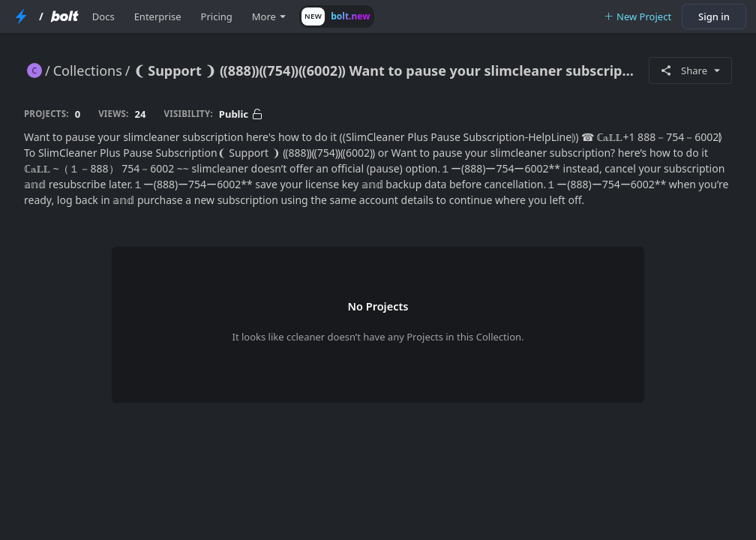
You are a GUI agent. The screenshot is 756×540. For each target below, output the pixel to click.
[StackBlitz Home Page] (21, 16)
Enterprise (158, 16)
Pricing (217, 16)
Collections (88, 70)
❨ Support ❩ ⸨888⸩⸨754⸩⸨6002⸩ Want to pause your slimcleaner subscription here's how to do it (385, 70)
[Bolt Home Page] (64, 16)
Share (690, 70)
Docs (103, 16)
